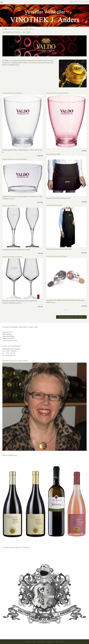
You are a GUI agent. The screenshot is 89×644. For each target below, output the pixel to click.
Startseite (12, 29)
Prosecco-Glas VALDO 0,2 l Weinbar (12, 257)
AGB (34, 642)
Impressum (28, 642)
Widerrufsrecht (41, 642)
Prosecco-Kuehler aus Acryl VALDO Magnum (15, 159)
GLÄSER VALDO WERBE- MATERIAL (25, 29)
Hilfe (57, 642)
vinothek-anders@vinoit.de (10, 341)
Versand (62, 642)
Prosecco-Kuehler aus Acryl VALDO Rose (57, 93)
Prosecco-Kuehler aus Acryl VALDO (12, 93)
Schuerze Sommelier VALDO (54, 205)
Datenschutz (50, 642)
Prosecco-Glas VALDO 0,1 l (10, 206)
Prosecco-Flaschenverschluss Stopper (57, 256)
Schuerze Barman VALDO (53, 154)
